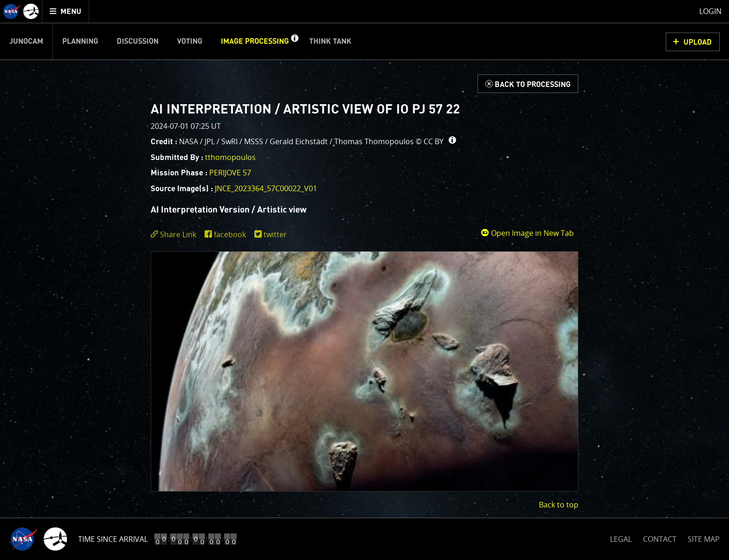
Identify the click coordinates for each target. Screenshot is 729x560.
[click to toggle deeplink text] (175, 235)
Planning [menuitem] (80, 41)
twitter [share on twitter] (275, 234)
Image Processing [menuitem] (255, 41)
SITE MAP (704, 539)
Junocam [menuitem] (26, 41)
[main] (364, 280)
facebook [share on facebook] (230, 234)
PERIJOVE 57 (230, 173)
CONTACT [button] (660, 539)
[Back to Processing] (528, 84)
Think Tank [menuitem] (330, 41)
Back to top (559, 505)
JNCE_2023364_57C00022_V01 (266, 188)
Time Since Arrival (113, 539)
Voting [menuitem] (190, 41)
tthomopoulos (230, 157)
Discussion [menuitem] (138, 41)
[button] (294, 41)
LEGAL (621, 537)
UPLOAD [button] (698, 42)
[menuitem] (66, 11)
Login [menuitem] (710, 11)
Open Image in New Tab (527, 233)
